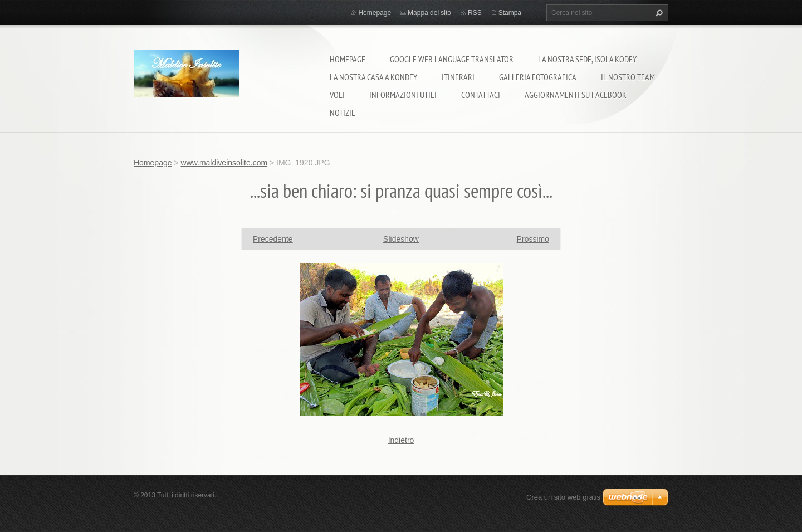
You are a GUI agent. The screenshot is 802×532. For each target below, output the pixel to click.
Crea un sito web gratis (563, 497)
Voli (337, 95)
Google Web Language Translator (452, 59)
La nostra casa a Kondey (373, 77)
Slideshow (401, 239)
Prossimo (533, 239)
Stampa (510, 13)
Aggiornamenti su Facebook (576, 95)
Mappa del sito (429, 13)
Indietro (401, 440)
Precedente (273, 239)
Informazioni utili (403, 95)
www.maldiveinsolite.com (224, 163)
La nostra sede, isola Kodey (587, 59)
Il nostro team (628, 77)
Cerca (658, 13)
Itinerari (458, 77)
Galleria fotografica (538, 77)
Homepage (348, 59)
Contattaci (481, 95)
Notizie (343, 113)
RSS (475, 13)
